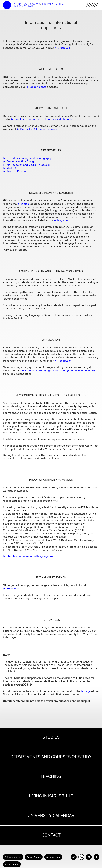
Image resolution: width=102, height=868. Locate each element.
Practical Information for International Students (44, 119)
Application (65, 361)
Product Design (16, 171)
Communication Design (21, 162)
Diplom (25, 204)
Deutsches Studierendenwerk (39, 129)
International (20, 4)
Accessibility (12, 864)
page (88, 691)
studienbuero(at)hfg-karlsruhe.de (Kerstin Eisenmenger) (60, 371)
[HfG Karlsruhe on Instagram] (89, 857)
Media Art (12, 168)
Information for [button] (13, 857)
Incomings (35, 4)
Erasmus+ (64, 48)
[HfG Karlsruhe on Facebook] (96, 857)
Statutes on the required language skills (31, 556)
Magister (63, 220)
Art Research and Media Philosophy (28, 165)
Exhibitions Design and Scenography (29, 158)
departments (38, 87)
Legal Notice (34, 857)
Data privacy (53, 857)
